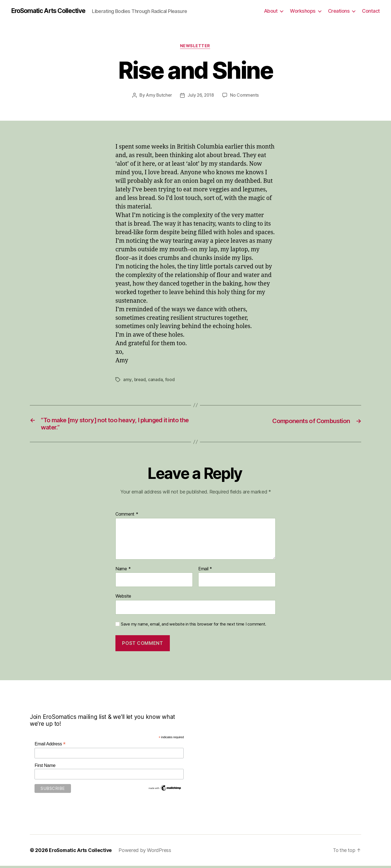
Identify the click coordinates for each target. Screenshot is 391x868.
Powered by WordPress (146, 852)
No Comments (245, 96)
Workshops (303, 11)
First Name (45, 768)
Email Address (50, 746)
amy (127, 380)
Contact (371, 11)
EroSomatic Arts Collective (51, 11)
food (170, 380)
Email (205, 571)
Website (123, 598)
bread (140, 380)
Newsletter (196, 47)
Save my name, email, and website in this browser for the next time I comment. (194, 626)
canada (156, 380)
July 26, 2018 (201, 96)
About (271, 11)
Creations (339, 11)
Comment (127, 516)
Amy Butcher (158, 96)
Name (123, 571)
